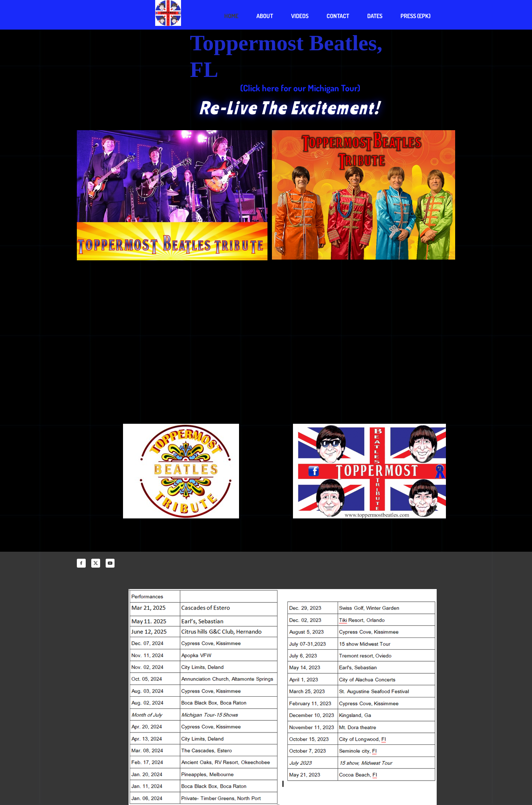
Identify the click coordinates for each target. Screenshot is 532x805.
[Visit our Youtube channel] (110, 563)
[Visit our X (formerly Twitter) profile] (96, 563)
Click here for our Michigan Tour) (302, 88)
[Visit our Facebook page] (81, 563)
